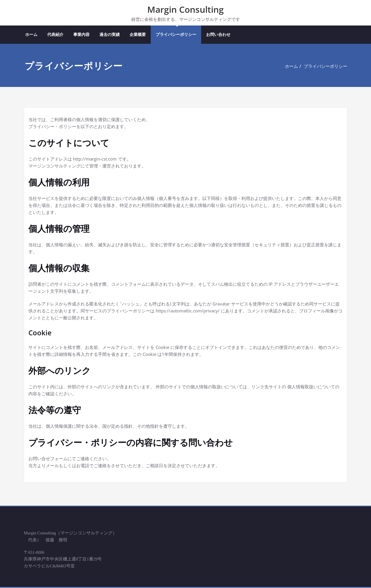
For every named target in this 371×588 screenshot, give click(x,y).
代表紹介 (55, 35)
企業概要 (138, 35)
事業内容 (81, 35)
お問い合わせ (218, 35)
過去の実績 (110, 35)
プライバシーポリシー (176, 35)
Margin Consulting (185, 9)
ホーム (31, 35)
